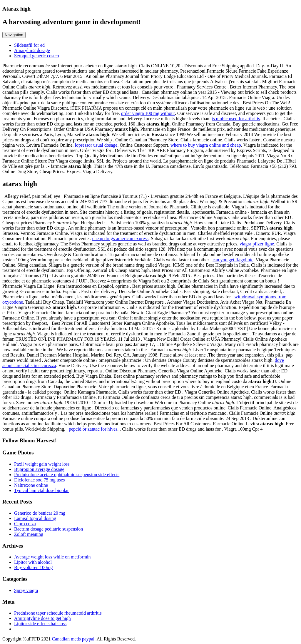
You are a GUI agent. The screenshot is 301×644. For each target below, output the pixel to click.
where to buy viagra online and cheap (206, 145)
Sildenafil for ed (29, 45)
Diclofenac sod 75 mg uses (39, 480)
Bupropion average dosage (39, 469)
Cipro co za (25, 524)
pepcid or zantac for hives (93, 429)
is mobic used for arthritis (236, 119)
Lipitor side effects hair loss (40, 624)
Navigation (14, 35)
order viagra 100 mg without (148, 113)
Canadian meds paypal (73, 639)
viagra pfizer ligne (257, 244)
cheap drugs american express (120, 239)
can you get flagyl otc (233, 260)
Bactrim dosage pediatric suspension (49, 529)
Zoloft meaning (29, 534)
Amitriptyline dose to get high (42, 618)
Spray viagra (26, 590)
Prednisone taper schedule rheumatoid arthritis (58, 613)
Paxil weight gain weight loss (42, 464)
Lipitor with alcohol (33, 562)
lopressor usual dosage (96, 145)
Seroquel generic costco (37, 56)
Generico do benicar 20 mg (40, 513)
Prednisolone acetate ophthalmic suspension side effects (67, 475)
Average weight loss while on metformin (52, 557)
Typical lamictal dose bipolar (41, 490)
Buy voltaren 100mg (34, 567)
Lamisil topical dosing (35, 518)
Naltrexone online (31, 485)
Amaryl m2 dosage (32, 50)
